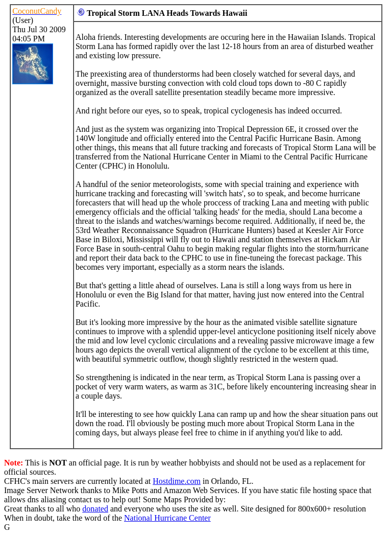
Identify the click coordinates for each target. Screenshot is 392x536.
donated (95, 509)
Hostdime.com (177, 481)
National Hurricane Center (167, 518)
